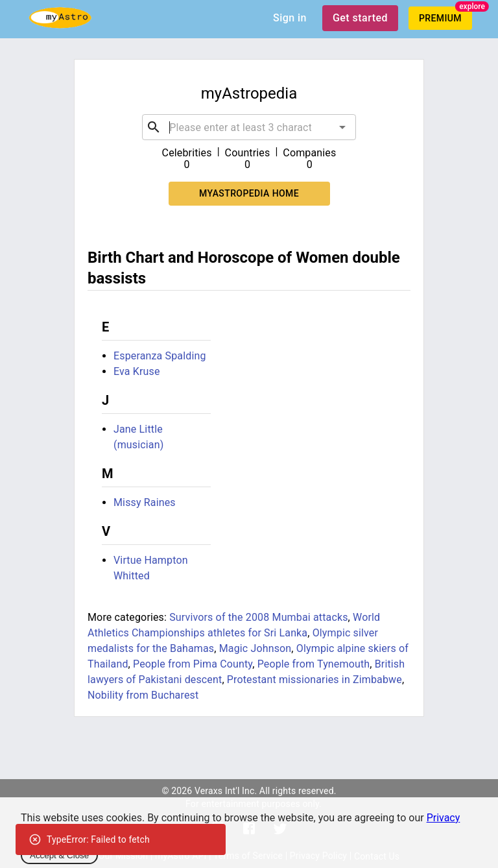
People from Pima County (193, 664)
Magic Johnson (255, 648)
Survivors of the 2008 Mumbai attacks (258, 617)
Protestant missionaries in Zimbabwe (314, 680)
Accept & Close (59, 855)
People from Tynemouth (314, 664)
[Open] (342, 127)
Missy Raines (145, 502)
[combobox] (249, 127)
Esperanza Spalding (160, 356)
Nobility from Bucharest (143, 695)
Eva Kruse (137, 371)
